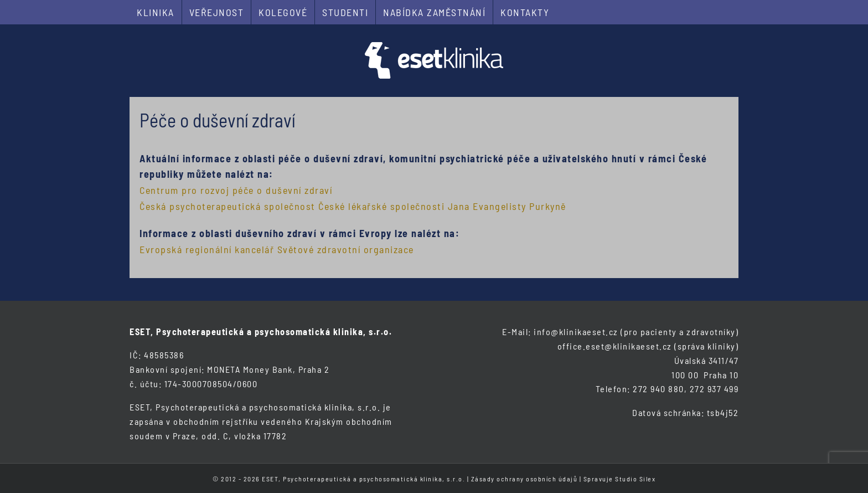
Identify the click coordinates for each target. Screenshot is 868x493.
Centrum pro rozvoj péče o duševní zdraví (236, 190)
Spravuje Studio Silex (620, 479)
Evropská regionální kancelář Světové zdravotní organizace (277, 249)
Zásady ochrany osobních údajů (525, 479)
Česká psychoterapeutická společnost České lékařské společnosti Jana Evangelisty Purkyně (353, 206)
